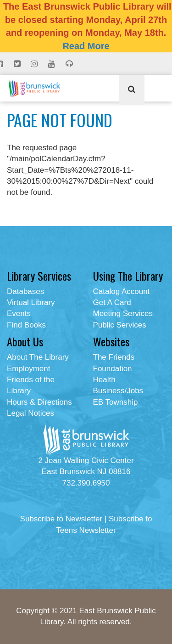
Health (104, 380)
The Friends (114, 357)
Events (19, 314)
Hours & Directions (39, 402)
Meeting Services (123, 314)
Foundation (113, 369)
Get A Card (112, 302)
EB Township (116, 402)
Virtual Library (31, 302)
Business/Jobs (118, 391)
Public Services (120, 325)
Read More (86, 46)
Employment (28, 369)
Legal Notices (31, 413)
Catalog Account (122, 291)
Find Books (26, 325)
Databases (25, 291)
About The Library (38, 357)
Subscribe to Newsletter (61, 519)
